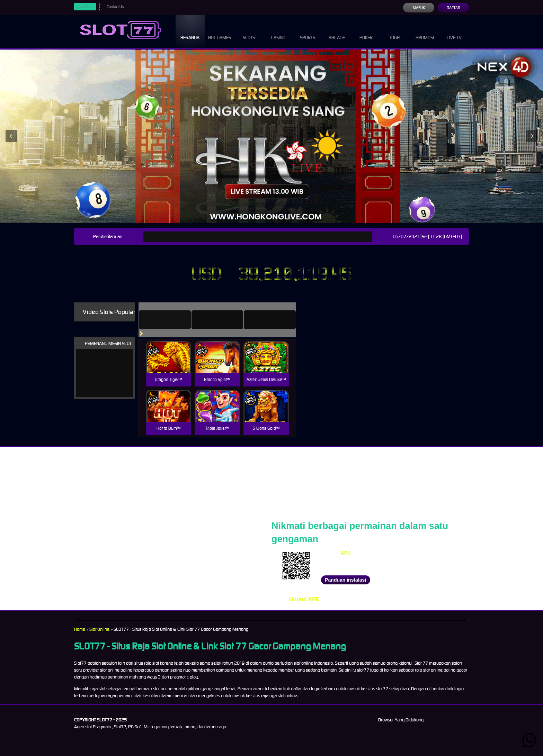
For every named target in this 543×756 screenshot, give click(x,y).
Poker (366, 31)
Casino (278, 31)
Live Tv (454, 31)
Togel (395, 31)
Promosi (425, 31)
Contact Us (118, 7)
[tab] (175, 320)
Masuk (419, 8)
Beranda (190, 31)
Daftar (453, 8)
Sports (308, 31)
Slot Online (102, 629)
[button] (11, 136)
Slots (249, 31)
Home (80, 629)
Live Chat (86, 7)
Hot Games (219, 31)
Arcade (337, 31)
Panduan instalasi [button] (345, 580)
